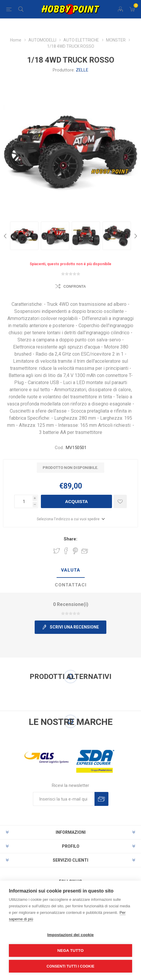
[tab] (70, 570)
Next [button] (135, 236)
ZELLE (82, 70)
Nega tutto (71, 950)
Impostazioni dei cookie (71, 935)
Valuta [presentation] (71, 570)
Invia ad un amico (85, 551)
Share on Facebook (66, 551)
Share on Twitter (57, 551)
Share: (70, 539)
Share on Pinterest (75, 551)
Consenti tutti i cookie (70, 966)
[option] (24, 236)
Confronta (75, 287)
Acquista (76, 501)
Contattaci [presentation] (71, 585)
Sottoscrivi (101, 799)
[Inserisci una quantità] (23, 501)
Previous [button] (6, 236)
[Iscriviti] (64, 799)
